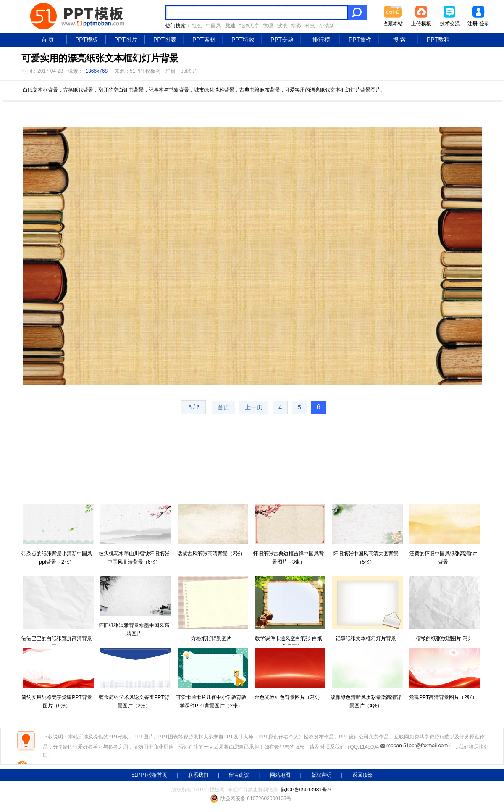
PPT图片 (126, 40)
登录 (484, 24)
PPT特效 (243, 40)
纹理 (268, 26)
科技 (310, 26)
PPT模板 (87, 40)
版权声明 (321, 775)
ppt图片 (189, 71)
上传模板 (421, 24)
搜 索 (399, 40)
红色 (197, 26)
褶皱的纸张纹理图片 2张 (443, 638)
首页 (223, 407)
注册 (472, 24)
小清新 (327, 26)
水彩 (296, 26)
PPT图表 (165, 40)
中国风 (213, 26)
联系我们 (198, 775)
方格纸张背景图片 (211, 638)
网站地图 (280, 775)
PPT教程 (438, 40)
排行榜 (321, 40)
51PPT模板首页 (149, 775)
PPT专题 (282, 40)
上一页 (254, 407)
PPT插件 (360, 40)
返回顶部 (362, 775)
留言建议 (239, 775)
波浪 (282, 26)
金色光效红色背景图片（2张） (289, 697)
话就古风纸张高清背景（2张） (211, 554)
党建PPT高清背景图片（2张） (443, 697)
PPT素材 (204, 40)
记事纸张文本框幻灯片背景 (366, 638)
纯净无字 (249, 26)
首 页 (48, 40)
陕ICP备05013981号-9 (306, 790)
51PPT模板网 (145, 71)
